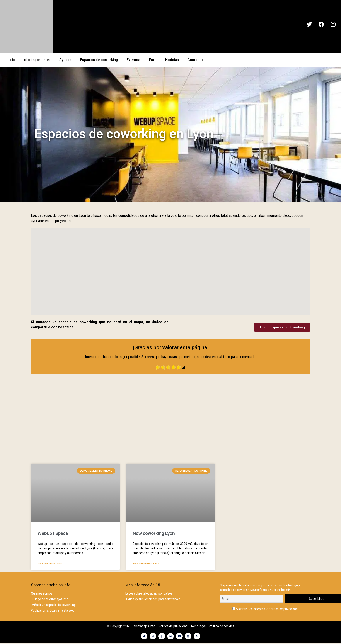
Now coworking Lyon (154, 533)
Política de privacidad (173, 626)
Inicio (11, 60)
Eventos (133, 60)
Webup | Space (53, 533)
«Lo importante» (37, 60)
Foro (153, 60)
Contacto (195, 60)
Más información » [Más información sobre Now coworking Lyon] (146, 564)
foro (227, 357)
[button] (161, 249)
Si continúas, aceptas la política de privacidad (265, 608)
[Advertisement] (170, 424)
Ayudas (65, 60)
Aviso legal (198, 626)
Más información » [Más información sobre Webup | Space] (51, 564)
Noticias (172, 60)
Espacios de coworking (99, 60)
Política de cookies (222, 626)
